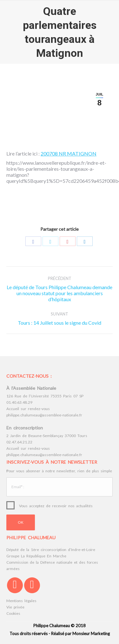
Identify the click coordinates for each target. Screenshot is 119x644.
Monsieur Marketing (91, 634)
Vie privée (15, 607)
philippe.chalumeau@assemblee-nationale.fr (44, 415)
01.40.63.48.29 (19, 402)
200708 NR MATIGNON (69, 153)
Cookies (13, 613)
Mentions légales (21, 601)
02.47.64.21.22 (19, 442)
